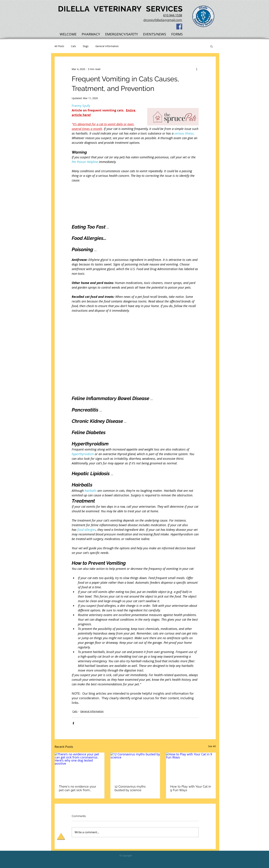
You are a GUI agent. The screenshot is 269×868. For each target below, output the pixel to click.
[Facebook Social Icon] (179, 27)
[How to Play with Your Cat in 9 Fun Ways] (191, 766)
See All (212, 746)
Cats (74, 46)
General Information (107, 46)
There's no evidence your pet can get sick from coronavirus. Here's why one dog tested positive (79, 788)
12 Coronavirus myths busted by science (130, 788)
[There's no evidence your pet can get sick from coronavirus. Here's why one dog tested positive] (80, 766)
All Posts (59, 46)
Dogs (86, 46)
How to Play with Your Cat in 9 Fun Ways (191, 788)
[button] (211, 46)
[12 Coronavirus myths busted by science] (135, 766)
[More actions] (197, 69)
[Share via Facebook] (73, 723)
